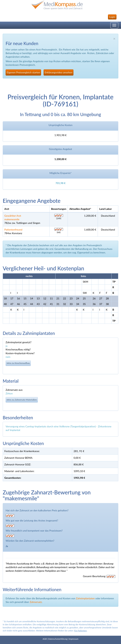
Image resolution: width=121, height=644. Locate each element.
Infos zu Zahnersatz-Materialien (22, 400)
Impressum (74, 639)
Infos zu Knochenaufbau (18, 363)
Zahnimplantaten (85, 598)
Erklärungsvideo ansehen (59, 72)
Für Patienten (80, 631)
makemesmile (12, 219)
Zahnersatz (36, 602)
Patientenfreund (13, 230)
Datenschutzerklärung (58, 639)
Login (112, 17)
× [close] (114, 38)
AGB (45, 639)
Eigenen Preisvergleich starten (23, 72)
